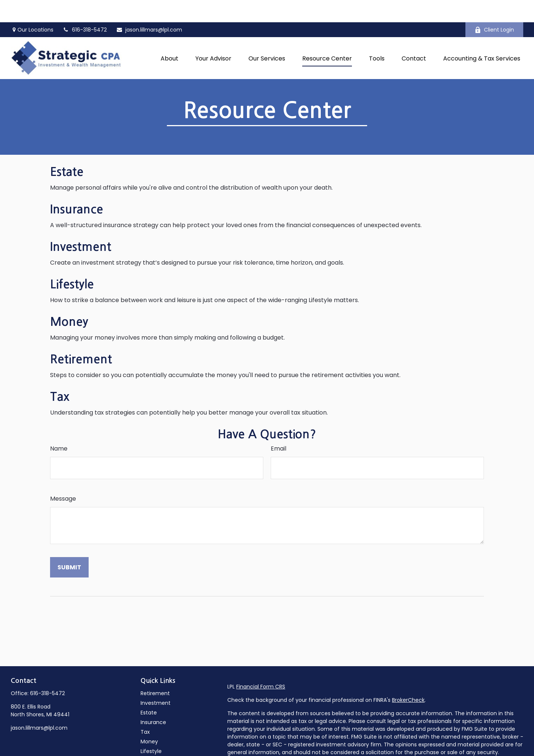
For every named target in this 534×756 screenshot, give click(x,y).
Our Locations (32, 7)
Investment (81, 225)
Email (278, 426)
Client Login (494, 7)
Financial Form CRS (261, 664)
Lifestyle (72, 262)
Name (59, 426)
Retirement (81, 337)
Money (69, 300)
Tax (60, 374)
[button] (169, 36)
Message (63, 476)
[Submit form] (69, 545)
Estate (67, 150)
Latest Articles (159, 739)
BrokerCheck (408, 678)
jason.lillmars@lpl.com (149, 7)
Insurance (77, 187)
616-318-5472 (47, 671)
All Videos (153, 748)
